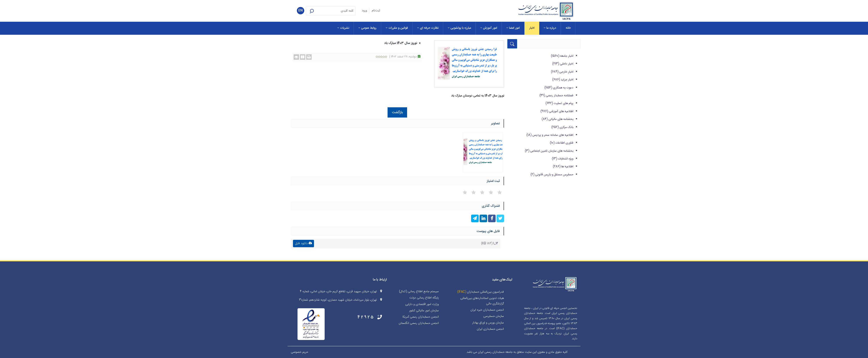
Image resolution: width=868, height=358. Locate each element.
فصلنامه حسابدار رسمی (556, 96)
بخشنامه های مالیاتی (557, 119)
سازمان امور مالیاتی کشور (424, 311)
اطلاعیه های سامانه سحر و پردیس (550, 135)
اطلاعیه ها (563, 167)
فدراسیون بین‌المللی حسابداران (485, 292)
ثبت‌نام (376, 11)
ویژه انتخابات (563, 159)
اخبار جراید (563, 80)
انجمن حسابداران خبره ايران (487, 310)
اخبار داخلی (563, 64)
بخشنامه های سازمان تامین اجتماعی (549, 151)
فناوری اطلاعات (562, 143)
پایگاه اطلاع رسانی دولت (424, 298)
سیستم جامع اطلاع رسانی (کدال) (419, 292)
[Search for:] (331, 11)
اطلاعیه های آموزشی (557, 111)
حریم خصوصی (299, 352)
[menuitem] (568, 28)
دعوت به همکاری (559, 88)
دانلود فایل (303, 244)
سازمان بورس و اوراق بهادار (488, 323)
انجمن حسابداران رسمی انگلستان (419, 323)
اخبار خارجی (562, 72)
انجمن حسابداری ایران (490, 329)
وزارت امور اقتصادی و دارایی (422, 304)
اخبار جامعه (562, 56)
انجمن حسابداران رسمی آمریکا (421, 317)
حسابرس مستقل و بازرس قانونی (552, 175)
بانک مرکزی (562, 127)
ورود (364, 11)
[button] (317, 11)
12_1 (496, 244)
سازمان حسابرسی (494, 316)
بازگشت (397, 112)
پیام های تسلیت (559, 103)
